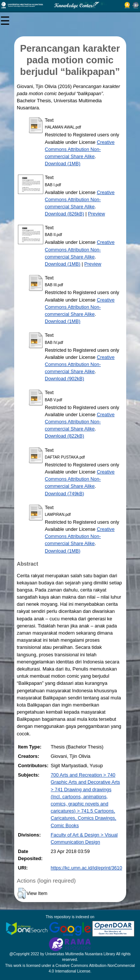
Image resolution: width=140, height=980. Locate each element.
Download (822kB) (64, 436)
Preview (97, 214)
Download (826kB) (64, 214)
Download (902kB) (64, 379)
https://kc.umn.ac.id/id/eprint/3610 (86, 868)
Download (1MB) (63, 164)
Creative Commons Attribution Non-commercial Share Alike (80, 149)
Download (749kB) (64, 494)
